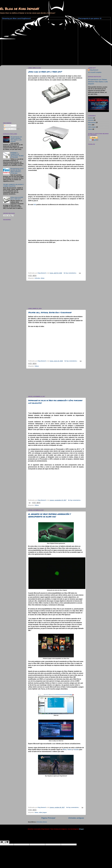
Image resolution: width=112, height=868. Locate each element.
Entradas (8, 126)
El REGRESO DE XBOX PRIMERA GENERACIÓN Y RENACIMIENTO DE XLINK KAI (49, 515)
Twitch (70, 750)
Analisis (90, 118)
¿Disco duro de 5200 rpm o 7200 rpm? (45, 72)
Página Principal (48, 818)
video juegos (43, 812)
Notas (43, 278)
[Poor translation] (6, 842)
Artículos (37, 278)
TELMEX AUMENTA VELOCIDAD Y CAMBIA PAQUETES (14, 185)
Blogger (82, 829)
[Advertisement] (56, 294)
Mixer (65, 750)
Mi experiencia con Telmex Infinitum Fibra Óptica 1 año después (16, 139)
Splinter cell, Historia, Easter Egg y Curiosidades (50, 312)
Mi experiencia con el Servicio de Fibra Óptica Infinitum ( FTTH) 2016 (17, 171)
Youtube (76, 750)
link (35, 205)
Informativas (92, 122)
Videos (37, 366)
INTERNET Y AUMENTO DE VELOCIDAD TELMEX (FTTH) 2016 (17, 155)
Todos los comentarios (12, 129)
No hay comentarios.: (70, 273)
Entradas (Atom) (42, 822)
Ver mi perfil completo (95, 72)
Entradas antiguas (76, 818)
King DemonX (94, 70)
